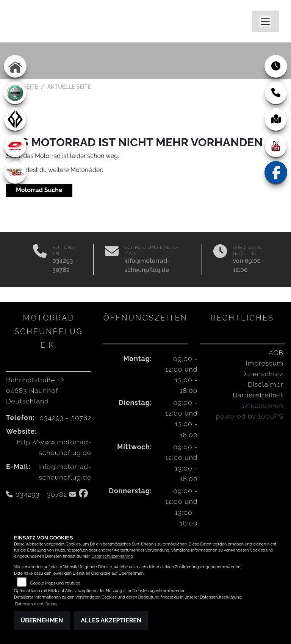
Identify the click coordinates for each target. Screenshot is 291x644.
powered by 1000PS (250, 416)
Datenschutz (262, 374)
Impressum (265, 363)
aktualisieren (262, 406)
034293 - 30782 (65, 418)
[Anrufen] (40, 259)
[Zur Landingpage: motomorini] (15, 172)
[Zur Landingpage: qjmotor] (15, 146)
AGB (276, 352)
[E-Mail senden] (112, 259)
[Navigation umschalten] (266, 21)
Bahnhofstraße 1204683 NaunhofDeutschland (35, 390)
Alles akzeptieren (111, 620)
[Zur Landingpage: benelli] (15, 93)
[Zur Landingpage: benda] (15, 119)
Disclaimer (266, 384)
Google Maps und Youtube (56, 583)
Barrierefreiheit (258, 395)
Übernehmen (42, 620)
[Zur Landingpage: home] (15, 66)
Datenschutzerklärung (112, 556)
